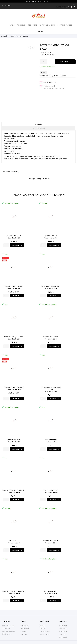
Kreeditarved (63, 631)
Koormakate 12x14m (51, 337)
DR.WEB (40, 31)
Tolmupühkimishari (51, 490)
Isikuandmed (63, 625)
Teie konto (63, 621)
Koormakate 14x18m (51, 541)
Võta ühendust (44, 634)
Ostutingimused (45, 631)
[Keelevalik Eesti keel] (9, 6)
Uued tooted (25, 628)
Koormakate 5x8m (14, 440)
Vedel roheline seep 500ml (51, 286)
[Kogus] (44, 62)
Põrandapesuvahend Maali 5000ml (51, 388)
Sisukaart (24, 631)
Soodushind (24, 625)
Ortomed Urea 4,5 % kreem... (14, 337)
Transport (43, 628)
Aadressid (62, 634)
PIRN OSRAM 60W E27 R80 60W (14, 490)
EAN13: (42, 55)
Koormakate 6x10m (14, 236)
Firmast (42, 625)
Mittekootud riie (51, 236)
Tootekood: (44, 52)
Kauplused (24, 634)
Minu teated (63, 637)
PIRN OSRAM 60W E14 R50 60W (14, 591)
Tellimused (63, 628)
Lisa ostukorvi (65, 62)
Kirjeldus (38, 124)
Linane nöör (14, 541)
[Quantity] (6, 245)
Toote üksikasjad (38, 128)
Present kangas (51, 440)
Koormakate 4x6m (51, 591)
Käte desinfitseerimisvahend (14, 286)
